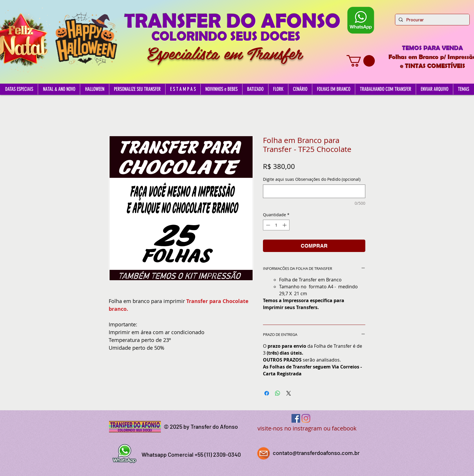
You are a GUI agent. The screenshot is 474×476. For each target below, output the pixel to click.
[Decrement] (267, 225)
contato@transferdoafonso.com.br (316, 453)
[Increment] (285, 225)
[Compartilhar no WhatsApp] (278, 393)
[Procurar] (432, 20)
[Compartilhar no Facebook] (267, 393)
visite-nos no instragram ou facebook (307, 428)
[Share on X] (289, 393)
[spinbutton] (276, 225)
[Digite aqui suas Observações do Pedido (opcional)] (314, 191)
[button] (361, 61)
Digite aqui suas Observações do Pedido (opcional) (312, 179)
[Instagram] (306, 418)
